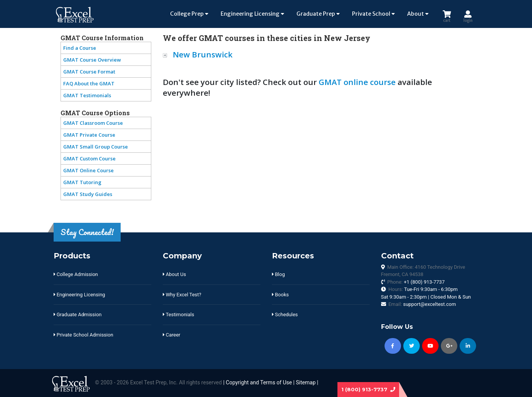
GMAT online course (357, 82)
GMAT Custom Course (89, 158)
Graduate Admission (78, 314)
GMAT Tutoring (82, 182)
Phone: (416, 282)
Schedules (285, 314)
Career (172, 335)
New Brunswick (203, 54)
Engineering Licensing (252, 14)
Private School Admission (83, 335)
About (418, 14)
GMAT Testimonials (87, 95)
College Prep (189, 14)
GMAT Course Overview (92, 60)
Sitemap (306, 382)
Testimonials (178, 314)
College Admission (76, 274)
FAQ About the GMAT (89, 83)
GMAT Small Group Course (96, 147)
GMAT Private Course (89, 135)
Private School (373, 14)
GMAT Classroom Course (93, 123)
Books (280, 295)
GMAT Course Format (89, 72)
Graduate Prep (318, 14)
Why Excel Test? (182, 295)
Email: (422, 304)
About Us (174, 274)
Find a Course (80, 48)
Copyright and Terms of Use (259, 382)
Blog (278, 274)
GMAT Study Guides (88, 194)
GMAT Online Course (88, 170)
